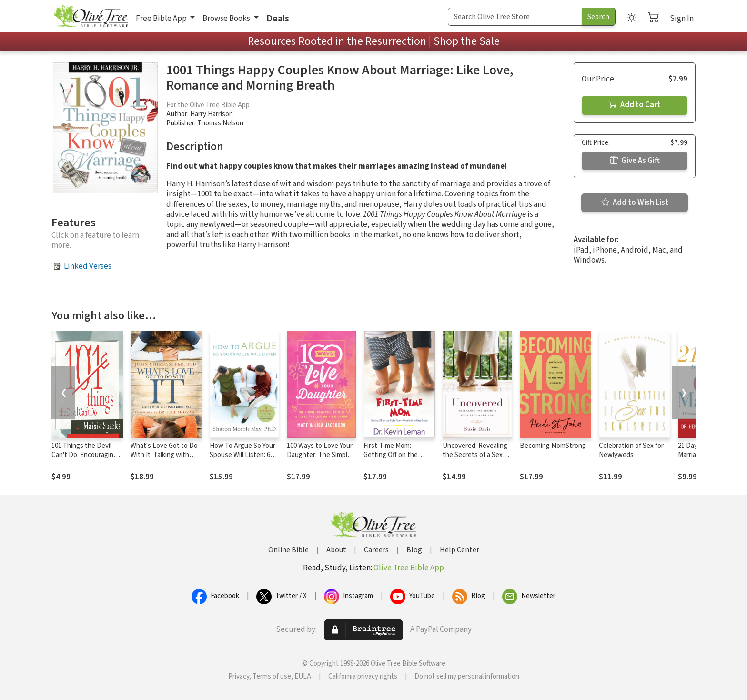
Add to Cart (635, 105)
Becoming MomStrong (553, 446)
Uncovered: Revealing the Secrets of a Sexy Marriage (475, 455)
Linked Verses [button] (88, 266)
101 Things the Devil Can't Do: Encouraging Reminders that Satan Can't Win (84, 459)
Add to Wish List (635, 203)
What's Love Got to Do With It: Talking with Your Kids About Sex (164, 455)
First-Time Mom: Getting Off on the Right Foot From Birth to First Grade (396, 459)
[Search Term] (515, 17)
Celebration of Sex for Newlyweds (631, 450)
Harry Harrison (212, 114)
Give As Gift (635, 161)
